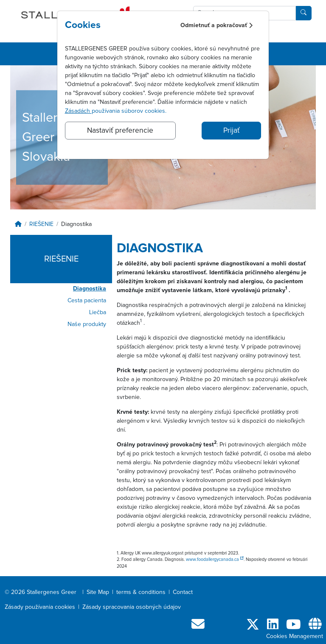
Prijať (231, 131)
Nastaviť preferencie (120, 131)
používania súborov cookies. (116, 111)
